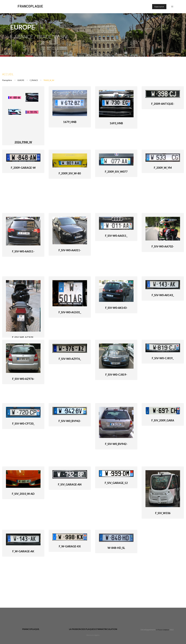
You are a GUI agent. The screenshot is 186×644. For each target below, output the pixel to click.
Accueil (8, 74)
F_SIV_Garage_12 (116, 483)
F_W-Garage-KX (70, 546)
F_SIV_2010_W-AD (23, 494)
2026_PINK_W (23, 142)
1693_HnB (116, 123)
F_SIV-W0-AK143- (116, 308)
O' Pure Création (163, 630)
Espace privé (159, 7)
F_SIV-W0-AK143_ (163, 295)
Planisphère (7, 80)
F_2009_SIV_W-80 (70, 173)
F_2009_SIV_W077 (116, 172)
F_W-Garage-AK (23, 551)
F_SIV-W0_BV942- (70, 421)
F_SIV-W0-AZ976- (23, 379)
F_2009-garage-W (23, 168)
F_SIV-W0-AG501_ (70, 312)
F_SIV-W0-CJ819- (116, 375)
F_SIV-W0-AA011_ (116, 236)
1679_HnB (70, 122)
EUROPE (21, 80)
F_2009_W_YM (163, 168)
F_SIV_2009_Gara (163, 420)
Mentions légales (93, 635)
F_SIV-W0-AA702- (163, 246)
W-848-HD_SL (116, 548)
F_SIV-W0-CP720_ (23, 424)
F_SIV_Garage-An (70, 484)
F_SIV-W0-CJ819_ (163, 358)
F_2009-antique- (163, 104)
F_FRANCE (34, 80)
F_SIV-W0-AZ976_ (70, 359)
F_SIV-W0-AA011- (23, 251)
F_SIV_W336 (163, 513)
